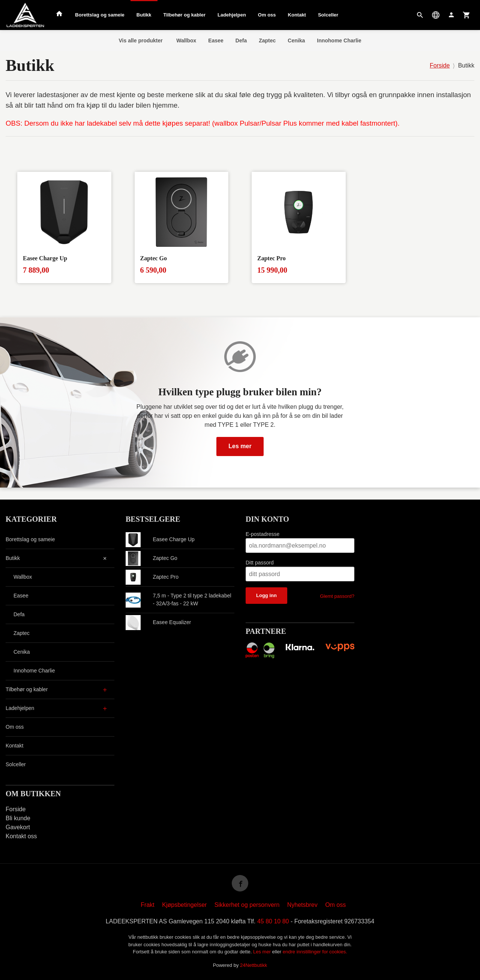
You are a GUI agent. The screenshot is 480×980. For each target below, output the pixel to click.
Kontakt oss (21, 836)
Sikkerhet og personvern (247, 905)
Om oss (267, 15)
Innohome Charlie (339, 41)
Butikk (144, 15)
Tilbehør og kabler (184, 15)
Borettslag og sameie (100, 15)
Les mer (240, 446)
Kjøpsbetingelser (184, 905)
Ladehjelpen (232, 15)
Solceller (328, 15)
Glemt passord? (337, 596)
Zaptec (267, 41)
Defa (241, 41)
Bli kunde (18, 818)
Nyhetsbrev (302, 905)
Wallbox (186, 41)
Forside (440, 65)
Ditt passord (260, 563)
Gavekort (18, 827)
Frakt (147, 905)
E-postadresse (262, 534)
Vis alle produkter (141, 41)
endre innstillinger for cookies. (315, 952)
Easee (216, 41)
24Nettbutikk (253, 965)
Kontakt (297, 15)
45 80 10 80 (273, 921)
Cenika (296, 41)
